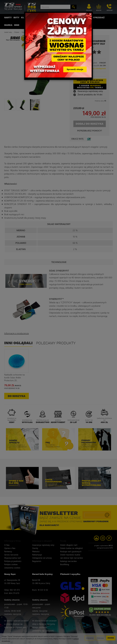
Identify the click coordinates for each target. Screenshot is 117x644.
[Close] (90, 14)
